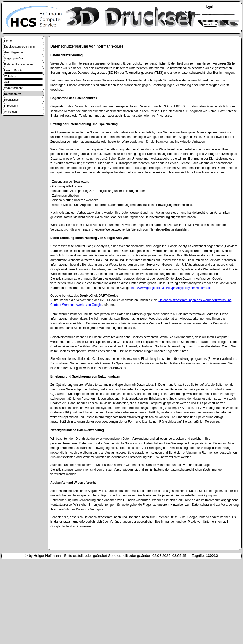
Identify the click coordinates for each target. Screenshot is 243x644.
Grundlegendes (14, 52)
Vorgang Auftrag (14, 58)
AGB (7, 82)
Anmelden (11, 112)
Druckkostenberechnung (19, 47)
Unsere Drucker (14, 70)
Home (8, 41)
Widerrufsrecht (13, 88)
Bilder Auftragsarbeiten (18, 64)
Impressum (11, 106)
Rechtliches (11, 100)
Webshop (10, 76)
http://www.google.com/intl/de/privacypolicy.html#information (172, 288)
